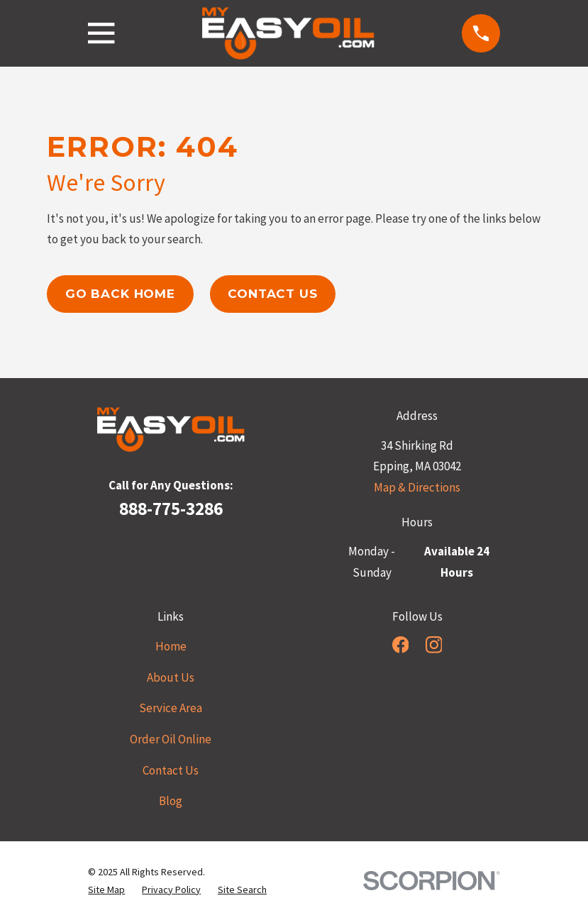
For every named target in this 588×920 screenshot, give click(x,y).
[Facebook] (401, 645)
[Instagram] (434, 645)
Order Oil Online (171, 739)
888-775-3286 (171, 509)
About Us (171, 677)
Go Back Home (120, 294)
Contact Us (273, 294)
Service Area (171, 708)
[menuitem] (106, 890)
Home (171, 646)
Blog (171, 801)
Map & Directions (417, 487)
